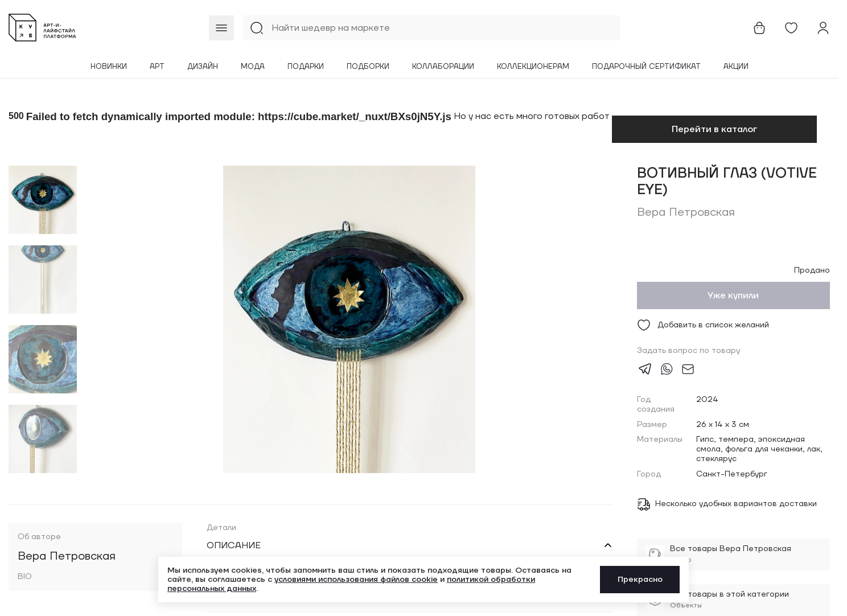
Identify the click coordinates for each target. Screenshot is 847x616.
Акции (736, 67)
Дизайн (203, 67)
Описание (234, 545)
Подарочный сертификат (646, 67)
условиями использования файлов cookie (356, 580)
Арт (157, 67)
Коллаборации (443, 67)
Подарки (306, 67)
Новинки (109, 67)
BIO (25, 577)
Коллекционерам (533, 67)
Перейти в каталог (714, 129)
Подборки (368, 67)
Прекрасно (640, 580)
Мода (253, 67)
